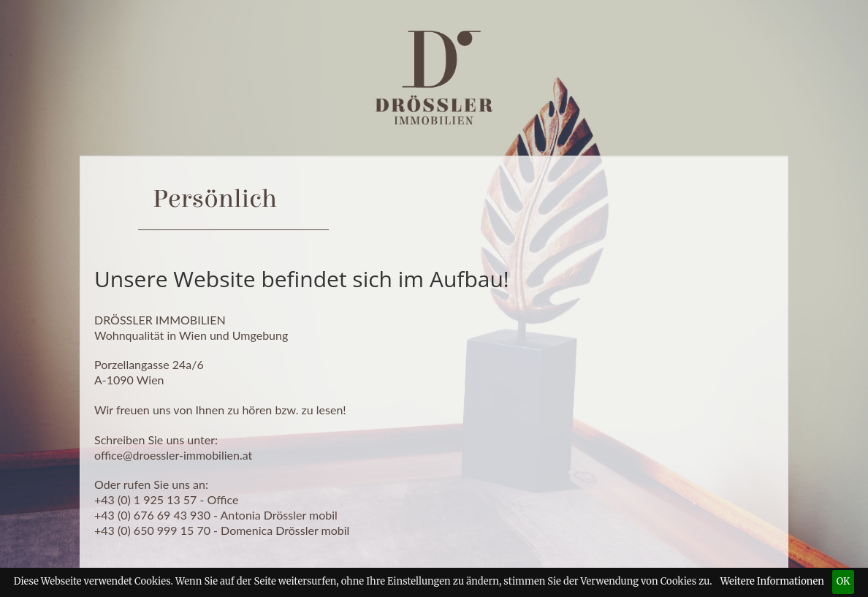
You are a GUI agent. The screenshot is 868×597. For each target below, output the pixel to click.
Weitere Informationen (772, 581)
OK (844, 581)
